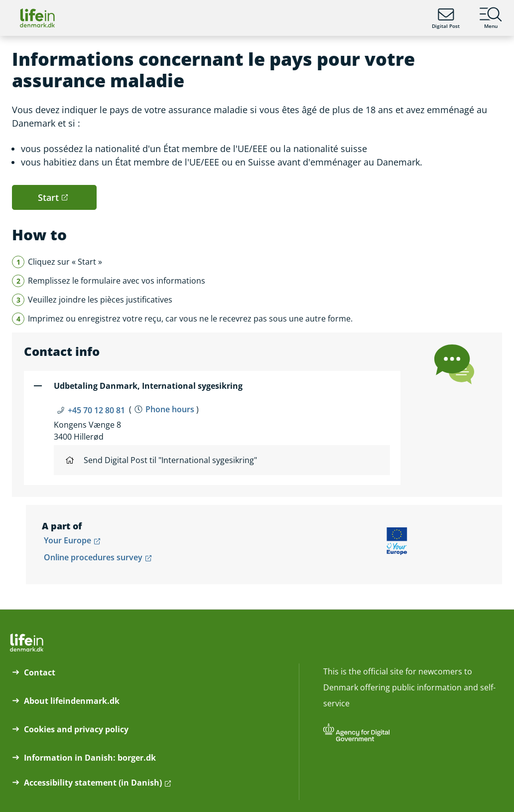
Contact (40, 672)
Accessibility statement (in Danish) (93, 783)
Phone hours (170, 409)
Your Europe (67, 540)
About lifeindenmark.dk (72, 701)
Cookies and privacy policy (76, 729)
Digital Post (446, 18)
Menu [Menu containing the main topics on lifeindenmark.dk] (491, 18)
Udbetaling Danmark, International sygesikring (148, 386)
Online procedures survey (93, 557)
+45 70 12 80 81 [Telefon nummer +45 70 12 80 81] (96, 410)
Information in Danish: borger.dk (90, 758)
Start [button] (48, 197)
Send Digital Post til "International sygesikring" (161, 460)
